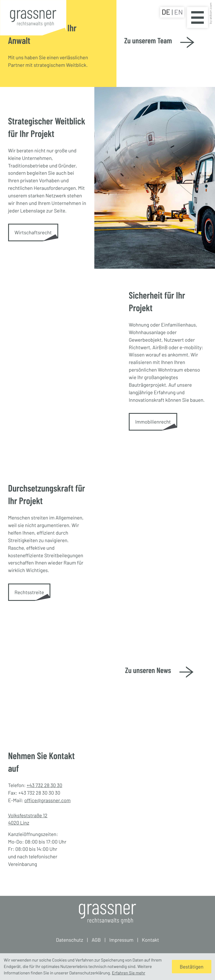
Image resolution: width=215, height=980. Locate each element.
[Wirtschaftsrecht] (33, 232)
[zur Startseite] (33, 19)
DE (167, 12)
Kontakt (150, 940)
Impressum (121, 940)
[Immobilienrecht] (153, 422)
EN (178, 12)
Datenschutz (70, 940)
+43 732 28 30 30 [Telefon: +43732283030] (44, 785)
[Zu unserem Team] (159, 44)
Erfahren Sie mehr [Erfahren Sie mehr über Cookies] (129, 973)
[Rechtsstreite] (29, 592)
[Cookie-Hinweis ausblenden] (191, 967)
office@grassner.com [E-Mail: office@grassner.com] (48, 800)
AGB (96, 940)
